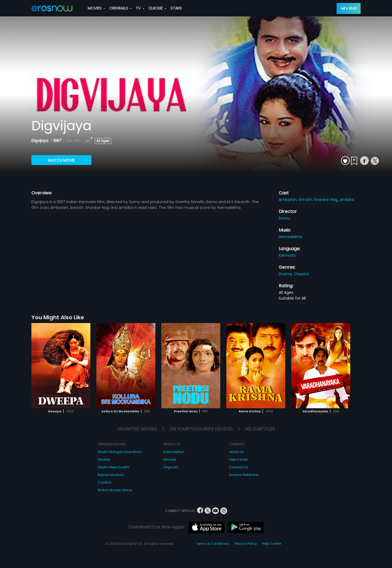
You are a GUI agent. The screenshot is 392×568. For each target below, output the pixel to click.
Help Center (238, 459)
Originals (171, 467)
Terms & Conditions (213, 544)
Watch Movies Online (115, 490)
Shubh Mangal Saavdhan (119, 452)
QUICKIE (157, 8)
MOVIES (96, 8)
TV (140, 8)
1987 (57, 141)
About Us (236, 452)
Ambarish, (289, 200)
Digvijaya (40, 141)
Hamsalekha (290, 237)
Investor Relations (244, 475)
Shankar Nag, (327, 200)
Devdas (104, 459)
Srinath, (306, 200)
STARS (176, 8)
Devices (170, 459)
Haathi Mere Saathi (113, 467)
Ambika (347, 200)
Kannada (287, 255)
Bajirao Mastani (111, 475)
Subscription (174, 452)
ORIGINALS (120, 8)
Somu (284, 218)
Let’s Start (349, 8)
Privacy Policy (246, 544)
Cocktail (104, 482)
